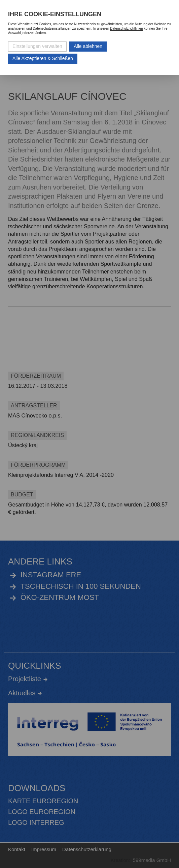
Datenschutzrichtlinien (127, 28)
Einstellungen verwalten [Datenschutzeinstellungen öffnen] (37, 46)
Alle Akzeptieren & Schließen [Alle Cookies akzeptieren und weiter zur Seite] (43, 58)
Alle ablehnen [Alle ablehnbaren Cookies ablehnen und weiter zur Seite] (88, 46)
